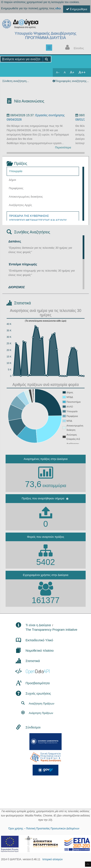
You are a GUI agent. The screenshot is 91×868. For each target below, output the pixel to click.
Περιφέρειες (16, 188)
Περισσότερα (63, 147)
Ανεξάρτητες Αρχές (20, 205)
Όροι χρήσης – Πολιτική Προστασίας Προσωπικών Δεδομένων (44, 829)
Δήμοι (12, 180)
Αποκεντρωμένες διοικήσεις (26, 197)
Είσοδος (74, 48)
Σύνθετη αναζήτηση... (16, 81)
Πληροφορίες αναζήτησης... (72, 81)
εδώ (58, 8)
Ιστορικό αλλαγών (53, 859)
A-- (58, 72)
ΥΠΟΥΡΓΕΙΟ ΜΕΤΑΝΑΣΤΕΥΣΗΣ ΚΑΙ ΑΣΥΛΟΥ (38, 220)
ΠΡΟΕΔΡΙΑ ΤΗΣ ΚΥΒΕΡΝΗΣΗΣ (29, 216)
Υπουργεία (16, 171)
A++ (82, 72)
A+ (72, 72)
